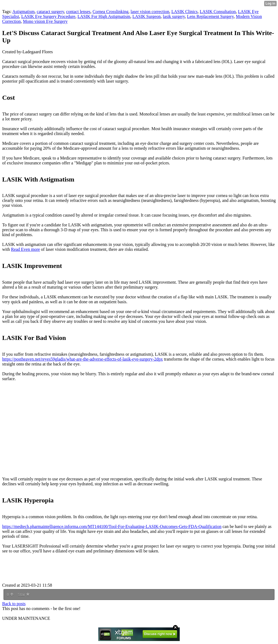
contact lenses (78, 12)
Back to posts (14, 604)
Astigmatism (24, 12)
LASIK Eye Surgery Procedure (48, 16)
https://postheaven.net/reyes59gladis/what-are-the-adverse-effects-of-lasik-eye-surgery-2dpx (83, 359)
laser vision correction (150, 12)
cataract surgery (50, 12)
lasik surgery (174, 16)
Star (24, 595)
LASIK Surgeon (147, 16)
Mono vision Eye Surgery (45, 21)
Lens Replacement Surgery (210, 16)
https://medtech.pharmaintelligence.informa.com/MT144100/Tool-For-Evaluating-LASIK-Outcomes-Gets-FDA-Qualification (112, 526)
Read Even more (25, 249)
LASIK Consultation (218, 12)
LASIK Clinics (184, 12)
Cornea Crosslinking (110, 12)
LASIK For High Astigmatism (104, 16)
